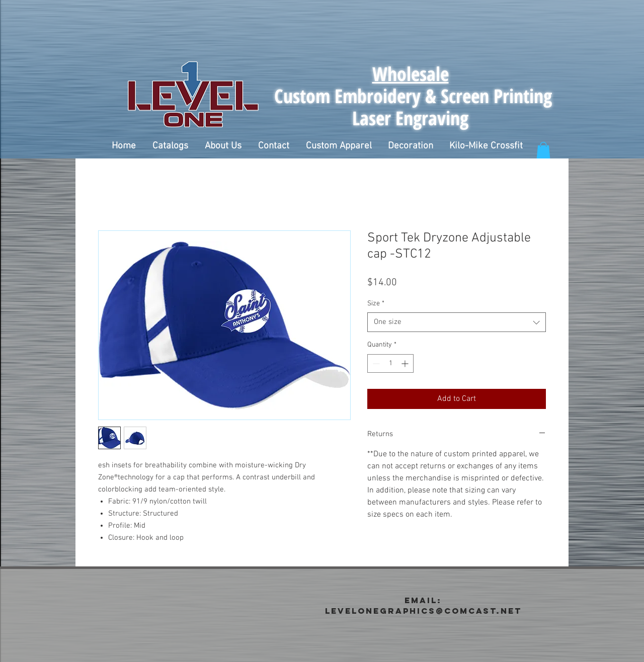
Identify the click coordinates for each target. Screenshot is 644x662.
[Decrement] (375, 363)
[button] (170, 146)
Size (376, 304)
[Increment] (406, 363)
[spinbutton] (390, 363)
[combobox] (457, 322)
